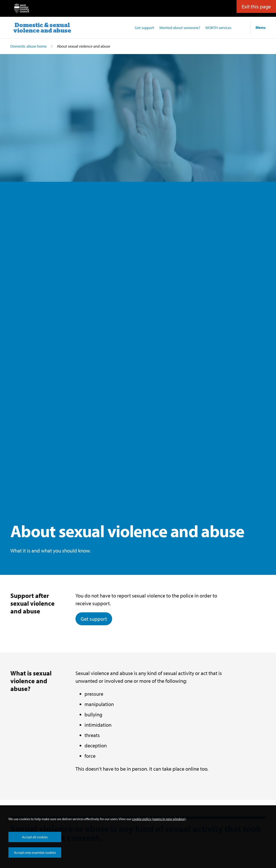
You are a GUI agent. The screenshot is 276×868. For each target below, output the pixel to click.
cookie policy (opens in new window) (159, 819)
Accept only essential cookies (35, 852)
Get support (144, 28)
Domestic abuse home (28, 46)
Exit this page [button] (256, 6)
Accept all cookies (35, 837)
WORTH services (218, 28)
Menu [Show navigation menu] (261, 27)
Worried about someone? (180, 28)
